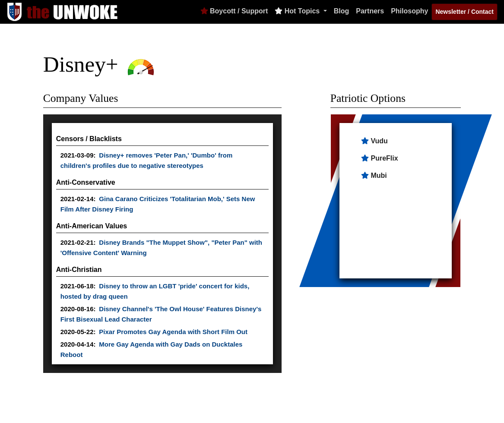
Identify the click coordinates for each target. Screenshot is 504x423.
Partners (370, 11)
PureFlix (384, 158)
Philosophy (409, 11)
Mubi (379, 175)
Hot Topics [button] (298, 11)
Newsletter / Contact (464, 12)
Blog (342, 11)
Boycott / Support (234, 11)
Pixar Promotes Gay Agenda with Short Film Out (173, 332)
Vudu (379, 141)
